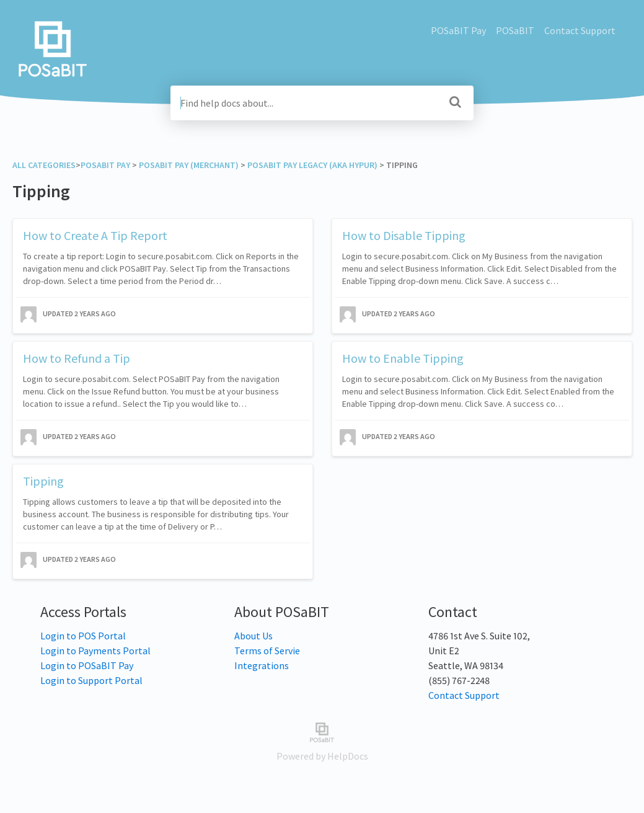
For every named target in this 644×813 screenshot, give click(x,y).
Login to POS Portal (83, 636)
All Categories (44, 165)
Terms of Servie (267, 651)
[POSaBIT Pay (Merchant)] (189, 165)
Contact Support (580, 30)
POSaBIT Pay (458, 30)
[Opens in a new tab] (322, 731)
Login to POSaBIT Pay (87, 665)
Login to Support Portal (91, 680)
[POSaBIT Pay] (105, 165)
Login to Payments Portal (95, 651)
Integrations (262, 665)
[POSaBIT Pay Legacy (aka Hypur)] (312, 165)
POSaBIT (515, 30)
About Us (254, 636)
